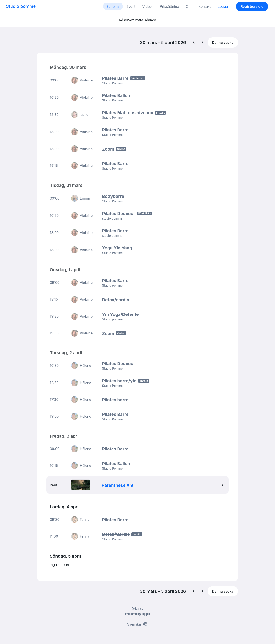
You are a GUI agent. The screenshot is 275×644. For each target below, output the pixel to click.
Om (189, 6)
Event (131, 6)
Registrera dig (252, 6)
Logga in (225, 6)
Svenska (137, 624)
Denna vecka (223, 43)
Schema (113, 6)
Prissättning (169, 6)
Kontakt (205, 6)
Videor (148, 6)
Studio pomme (21, 6)
